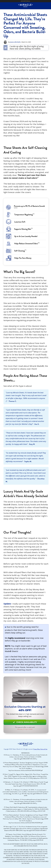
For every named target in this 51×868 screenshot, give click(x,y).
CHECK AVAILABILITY (25, 722)
